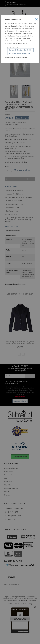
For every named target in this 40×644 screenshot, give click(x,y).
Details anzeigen (13, 47)
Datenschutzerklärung (19, 43)
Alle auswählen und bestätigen (19, 53)
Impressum (9, 58)
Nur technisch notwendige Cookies (20, 50)
